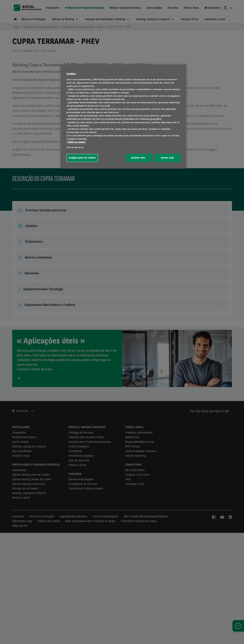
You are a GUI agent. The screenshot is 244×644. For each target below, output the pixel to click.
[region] (123, 116)
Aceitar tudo (167, 158)
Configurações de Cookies (82, 158)
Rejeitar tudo (138, 158)
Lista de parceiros (75, 147)
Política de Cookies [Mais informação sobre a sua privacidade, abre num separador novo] (76, 142)
